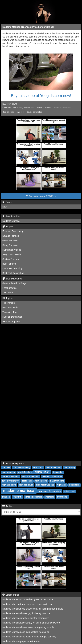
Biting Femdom (10, 245)
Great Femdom (10, 241)
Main (5, 207)
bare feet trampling (21, 468)
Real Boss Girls (10, 307)
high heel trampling (45, 485)
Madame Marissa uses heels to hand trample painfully (29, 637)
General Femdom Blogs (14, 283)
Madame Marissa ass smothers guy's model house (28, 599)
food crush (17, 108)
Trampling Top (9, 312)
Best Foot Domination (13, 273)
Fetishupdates (9, 288)
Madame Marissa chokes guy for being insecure (26, 613)
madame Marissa (44, 108)
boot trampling (9, 472)
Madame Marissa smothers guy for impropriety (26, 618)
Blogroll (8, 227)
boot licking (69, 468)
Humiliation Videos (12, 250)
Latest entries (11, 595)
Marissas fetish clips (62, 108)
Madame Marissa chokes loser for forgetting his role (28, 627)
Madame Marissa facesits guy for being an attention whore (31, 623)
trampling (62, 497)
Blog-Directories (12, 279)
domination (58, 472)
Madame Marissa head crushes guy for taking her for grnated (33, 609)
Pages (7, 202)
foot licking (27, 481)
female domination (31, 477)
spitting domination (34, 497)
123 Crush (8, 293)
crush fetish (29, 108)
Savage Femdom (11, 236)
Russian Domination (12, 317)
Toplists (8, 298)
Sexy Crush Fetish (12, 254)
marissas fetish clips (50, 491)
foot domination (11, 481)
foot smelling (9, 112)
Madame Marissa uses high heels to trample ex (26, 632)
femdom (46, 477)
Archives (8, 506)
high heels (62, 485)
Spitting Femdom (11, 259)
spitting (18, 497)
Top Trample (9, 303)
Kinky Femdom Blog (12, 268)
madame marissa (19, 491)
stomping (50, 497)
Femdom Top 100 (11, 321)
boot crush (38, 468)
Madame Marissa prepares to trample (21, 641)
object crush (69, 491)
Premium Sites (11, 216)
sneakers (6, 497)
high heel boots (9, 485)
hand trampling (57, 481)
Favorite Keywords (13, 463)
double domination (35, 112)
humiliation (74, 485)
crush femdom (25, 472)
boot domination (53, 468)
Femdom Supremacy (13, 231)
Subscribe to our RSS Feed (41, 196)
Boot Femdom (9, 264)
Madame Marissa (11, 221)
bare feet (20, 112)
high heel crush (26, 485)
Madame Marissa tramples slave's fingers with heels (28, 604)
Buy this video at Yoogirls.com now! (41, 96)
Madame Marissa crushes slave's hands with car (28, 27)
